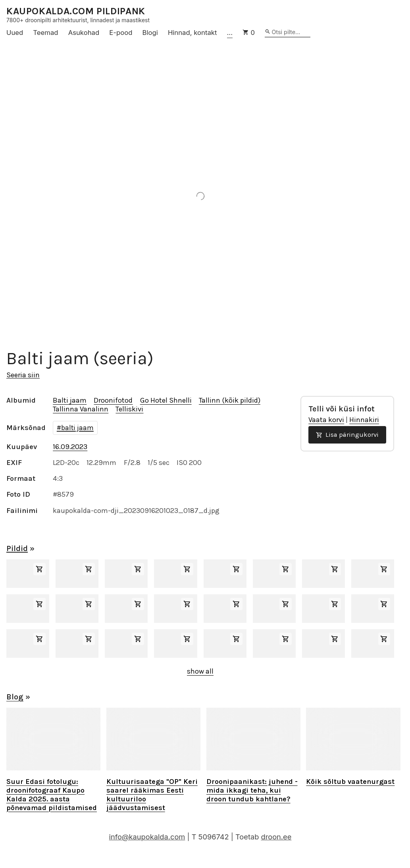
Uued (15, 33)
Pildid (17, 548)
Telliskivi (129, 409)
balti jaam (77, 428)
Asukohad (84, 33)
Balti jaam (70, 400)
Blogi (150, 33)
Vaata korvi (326, 420)
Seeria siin (23, 375)
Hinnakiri (364, 420)
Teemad (45, 33)
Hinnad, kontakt (192, 33)
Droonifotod (113, 400)
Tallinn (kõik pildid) (230, 400)
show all (200, 671)
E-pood (121, 33)
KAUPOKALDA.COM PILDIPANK (76, 11)
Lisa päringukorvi (347, 435)
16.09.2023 (70, 447)
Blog (15, 697)
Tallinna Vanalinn (81, 409)
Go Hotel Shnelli (166, 400)
